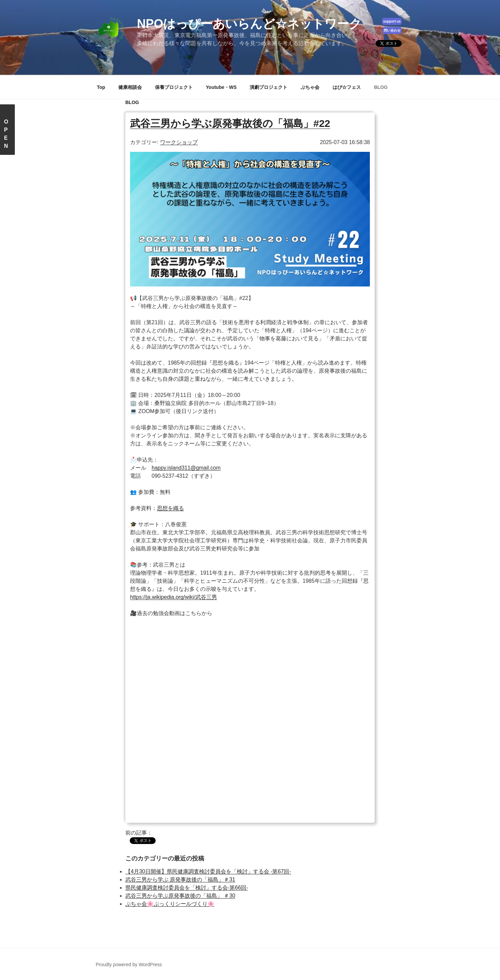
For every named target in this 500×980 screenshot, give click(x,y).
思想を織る (170, 508)
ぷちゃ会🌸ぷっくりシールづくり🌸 (170, 904)
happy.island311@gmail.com (186, 468)
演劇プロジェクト (269, 87)
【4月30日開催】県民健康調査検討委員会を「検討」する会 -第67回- (208, 871)
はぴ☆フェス (347, 87)
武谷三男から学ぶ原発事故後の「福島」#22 (230, 123)
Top (101, 87)
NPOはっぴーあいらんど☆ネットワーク (249, 24)
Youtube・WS (221, 87)
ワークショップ (179, 142)
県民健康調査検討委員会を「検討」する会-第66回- (187, 888)
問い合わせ (392, 30)
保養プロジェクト (174, 87)
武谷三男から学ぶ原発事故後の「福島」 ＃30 (180, 896)
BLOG (381, 87)
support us (392, 21)
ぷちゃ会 (310, 87)
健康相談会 (130, 87)
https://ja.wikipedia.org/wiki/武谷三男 (174, 597)
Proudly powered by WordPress (129, 965)
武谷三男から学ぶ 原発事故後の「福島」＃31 (180, 880)
